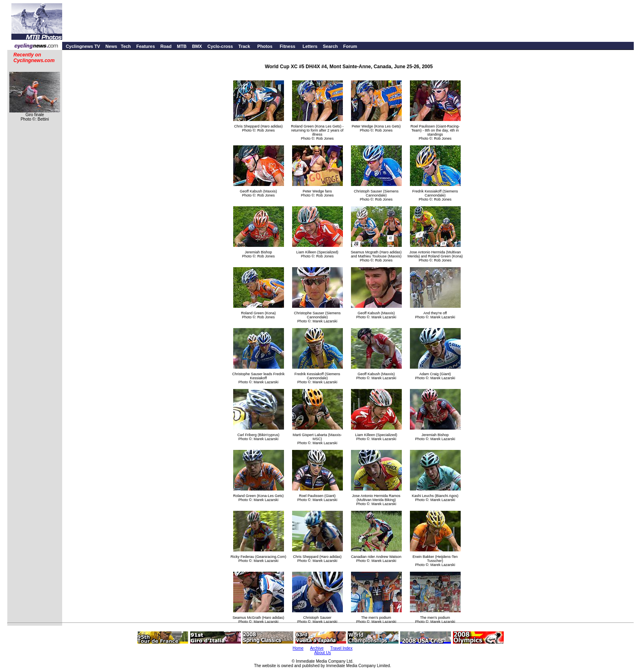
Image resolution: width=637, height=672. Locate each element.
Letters (310, 46)
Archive (317, 648)
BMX (197, 46)
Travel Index (341, 648)
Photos (265, 46)
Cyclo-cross (220, 46)
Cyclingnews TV (83, 46)
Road (166, 46)
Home (298, 648)
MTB (182, 46)
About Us (322, 653)
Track (244, 46)
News (112, 46)
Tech (126, 46)
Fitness (287, 46)
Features (145, 46)
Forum (350, 46)
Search (330, 46)
